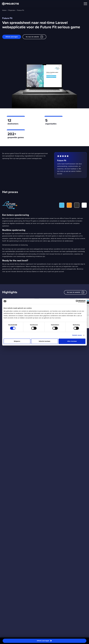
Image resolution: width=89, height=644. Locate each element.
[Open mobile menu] (85, 4)
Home (4, 10)
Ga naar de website (34, 37)
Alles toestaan (72, 341)
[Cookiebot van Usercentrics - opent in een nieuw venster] (77, 301)
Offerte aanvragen (12, 37)
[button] (44, 641)
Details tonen (77, 335)
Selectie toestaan (45, 341)
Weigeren (17, 341)
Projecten (12, 10)
